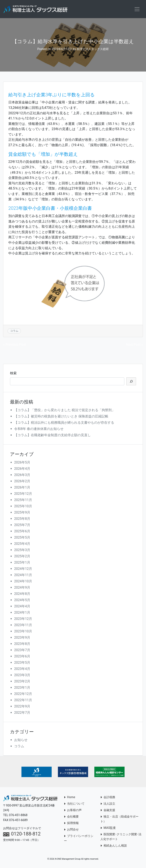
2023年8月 (22, 644)
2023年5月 (22, 663)
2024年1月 (22, 613)
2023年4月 (22, 669)
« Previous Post (15, 345)
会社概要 (71, 817)
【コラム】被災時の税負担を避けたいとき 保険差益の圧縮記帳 (61, 417)
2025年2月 (22, 557)
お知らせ (21, 741)
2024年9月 (22, 588)
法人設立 (108, 804)
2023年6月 (22, 657)
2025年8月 (22, 519)
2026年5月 (22, 463)
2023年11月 (23, 626)
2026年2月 (22, 482)
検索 (13, 374)
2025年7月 (22, 526)
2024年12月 (23, 569)
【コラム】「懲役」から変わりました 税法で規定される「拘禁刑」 (65, 411)
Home (70, 798)
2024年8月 (22, 594)
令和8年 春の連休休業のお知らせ (39, 429)
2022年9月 (22, 707)
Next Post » (134, 345)
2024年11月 (23, 576)
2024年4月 (22, 607)
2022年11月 (23, 701)
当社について (74, 804)
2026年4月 (22, 469)
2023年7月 (22, 651)
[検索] (131, 382)
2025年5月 (22, 538)
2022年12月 (23, 694)
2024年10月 (23, 582)
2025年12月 (23, 494)
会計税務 (108, 798)
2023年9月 (22, 638)
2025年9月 (22, 513)
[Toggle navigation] (137, 9)
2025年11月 (23, 501)
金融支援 (108, 811)
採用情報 (71, 824)
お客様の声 (73, 811)
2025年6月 (22, 532)
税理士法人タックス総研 (93, 50)
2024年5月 (22, 601)
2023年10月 (23, 632)
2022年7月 (22, 713)
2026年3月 (22, 475)
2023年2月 (22, 682)
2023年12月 (23, 619)
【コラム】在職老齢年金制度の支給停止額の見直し (52, 436)
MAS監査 (108, 828)
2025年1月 (22, 563)
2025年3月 (22, 551)
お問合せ (71, 830)
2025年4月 (22, 544)
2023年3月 (22, 676)
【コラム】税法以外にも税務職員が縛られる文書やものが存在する (64, 423)
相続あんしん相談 (114, 846)
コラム (14, 331)
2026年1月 (22, 488)
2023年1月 (22, 688)
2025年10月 (23, 507)
